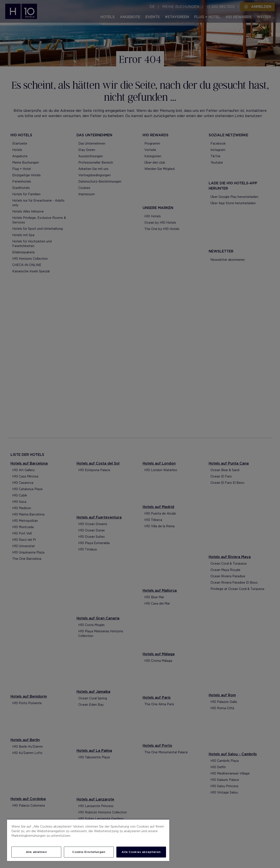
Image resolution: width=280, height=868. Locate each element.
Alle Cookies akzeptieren (141, 852)
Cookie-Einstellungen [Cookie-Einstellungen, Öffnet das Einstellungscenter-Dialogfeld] (89, 852)
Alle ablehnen (36, 852)
